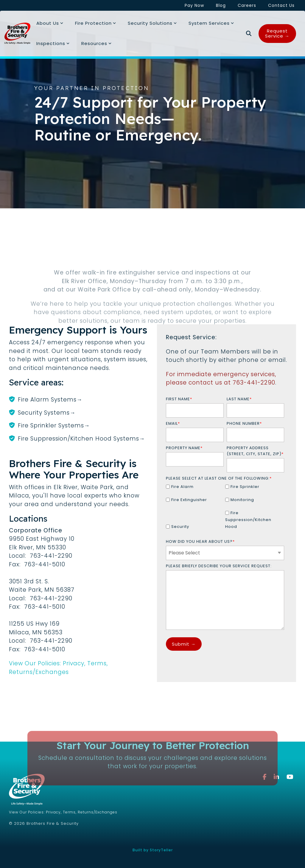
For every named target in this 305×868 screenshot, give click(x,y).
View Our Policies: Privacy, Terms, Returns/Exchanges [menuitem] (63, 812)
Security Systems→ (47, 413)
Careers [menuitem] (247, 5)
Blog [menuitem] (221, 5)
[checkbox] (225, 509)
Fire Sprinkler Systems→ (54, 426)
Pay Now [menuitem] (194, 5)
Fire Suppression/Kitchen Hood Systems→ (81, 439)
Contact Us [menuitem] (281, 5)
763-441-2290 (254, 383)
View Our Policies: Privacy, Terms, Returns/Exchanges (58, 668)
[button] (290, 777)
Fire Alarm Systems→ (50, 400)
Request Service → (277, 33)
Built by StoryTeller (153, 850)
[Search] (249, 34)
